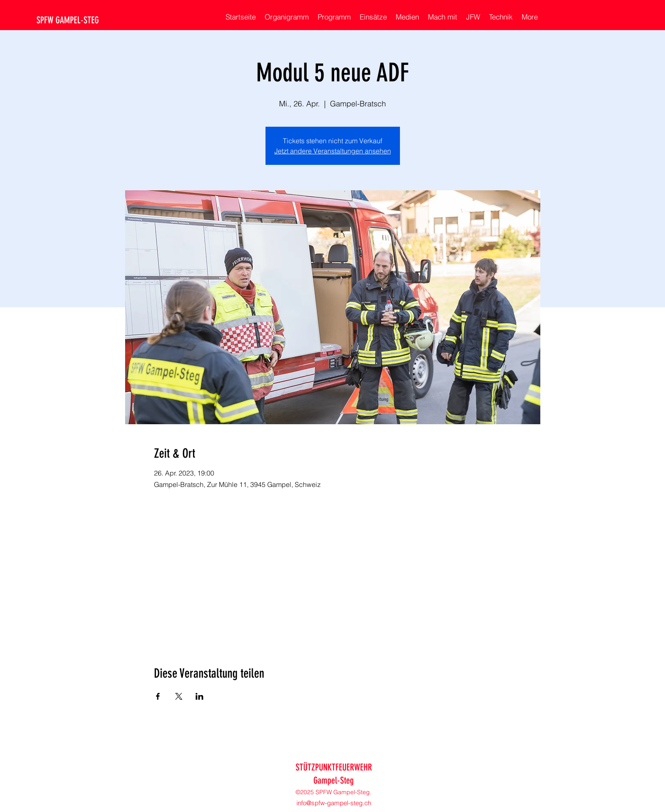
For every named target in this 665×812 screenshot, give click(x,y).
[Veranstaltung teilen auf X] (179, 696)
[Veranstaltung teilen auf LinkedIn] (200, 696)
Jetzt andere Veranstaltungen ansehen (333, 151)
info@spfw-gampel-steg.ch (334, 803)
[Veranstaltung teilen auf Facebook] (158, 696)
